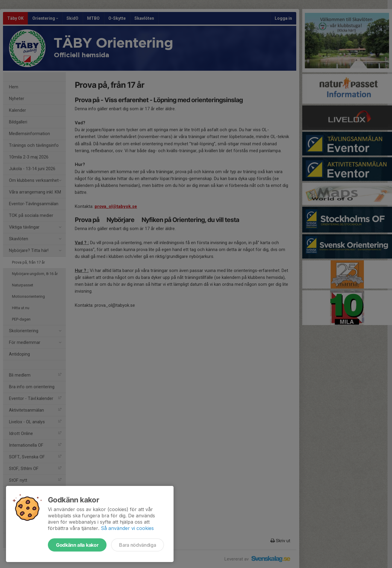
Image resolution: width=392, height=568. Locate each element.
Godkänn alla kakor (77, 545)
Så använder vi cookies (127, 528)
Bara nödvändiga (137, 545)
